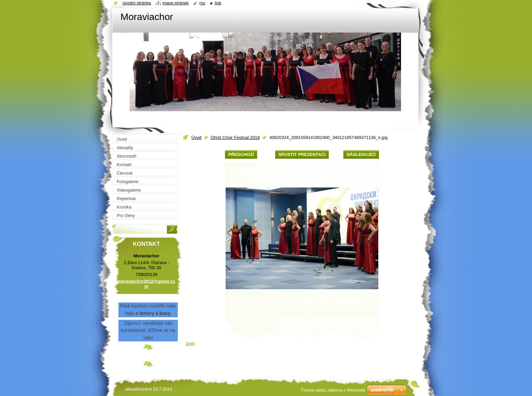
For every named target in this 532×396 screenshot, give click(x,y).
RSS (202, 3)
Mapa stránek (176, 3)
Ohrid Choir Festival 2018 (235, 137)
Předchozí (241, 154)
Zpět (190, 344)
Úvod (196, 137)
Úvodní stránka (137, 3)
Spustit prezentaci (302, 154)
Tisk (218, 3)
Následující (361, 154)
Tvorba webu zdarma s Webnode (333, 390)
